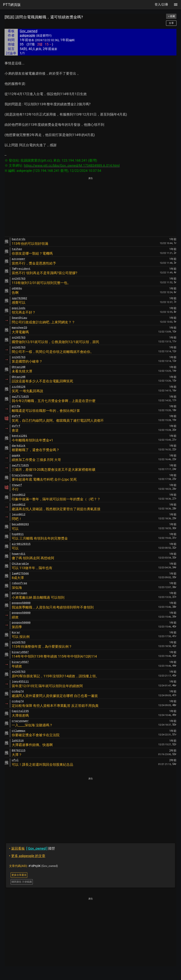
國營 (32, 848)
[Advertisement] (90, 207)
